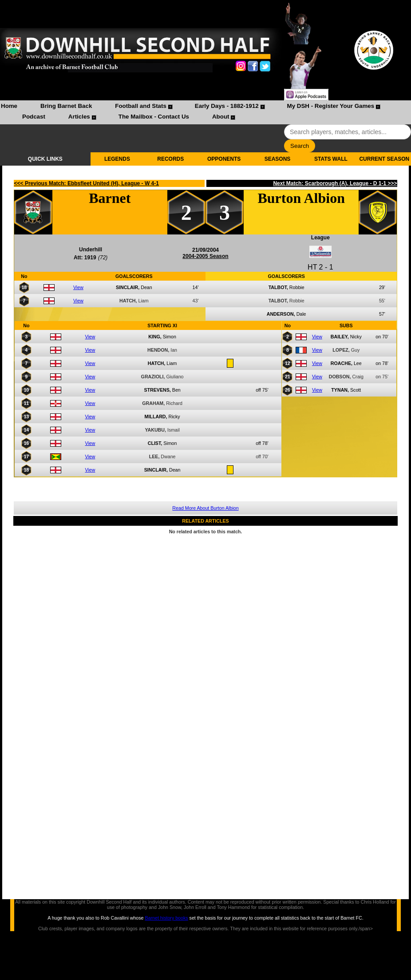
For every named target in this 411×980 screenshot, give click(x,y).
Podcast (34, 117)
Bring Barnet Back (66, 106)
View (78, 287)
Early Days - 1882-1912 (227, 106)
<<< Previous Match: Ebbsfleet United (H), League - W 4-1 (87, 183)
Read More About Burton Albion (205, 508)
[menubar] (205, 112)
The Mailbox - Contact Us (154, 117)
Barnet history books (166, 918)
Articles (79, 117)
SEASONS (278, 159)
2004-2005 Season (205, 256)
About (221, 117)
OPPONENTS (224, 159)
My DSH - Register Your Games (331, 106)
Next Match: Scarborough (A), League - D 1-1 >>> (335, 183)
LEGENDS (117, 159)
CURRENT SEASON (384, 159)
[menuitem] (9, 107)
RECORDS (170, 159)
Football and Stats (141, 106)
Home (9, 106)
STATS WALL (331, 159)
